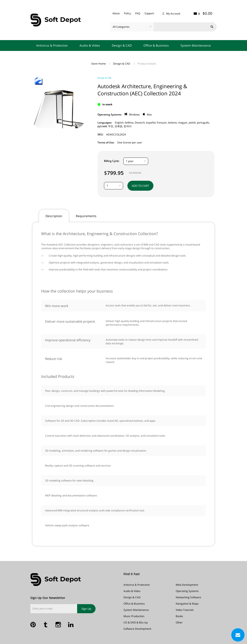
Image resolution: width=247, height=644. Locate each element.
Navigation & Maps (187, 604)
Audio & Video (90, 45)
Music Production (134, 616)
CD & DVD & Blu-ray (136, 622)
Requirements (86, 216)
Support (149, 13)
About (116, 13)
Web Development (187, 585)
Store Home (99, 64)
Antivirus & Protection (52, 45)
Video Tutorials (185, 610)
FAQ (138, 13)
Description (54, 216)
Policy (127, 13)
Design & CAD (122, 45)
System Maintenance (196, 45)
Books (179, 616)
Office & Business (156, 45)
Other (179, 622)
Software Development (137, 629)
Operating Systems (187, 591)
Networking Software (188, 597)
